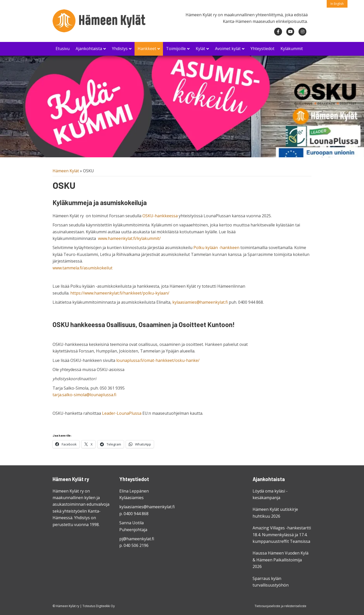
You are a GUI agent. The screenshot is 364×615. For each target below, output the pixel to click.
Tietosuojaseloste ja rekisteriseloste (280, 606)
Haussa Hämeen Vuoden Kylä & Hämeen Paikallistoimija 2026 (280, 560)
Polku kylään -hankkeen (216, 248)
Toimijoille (176, 49)
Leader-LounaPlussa (122, 413)
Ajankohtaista (89, 49)
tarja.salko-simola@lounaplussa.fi (84, 395)
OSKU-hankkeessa (160, 216)
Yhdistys (120, 49)
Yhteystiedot (262, 49)
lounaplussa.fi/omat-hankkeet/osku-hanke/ (158, 360)
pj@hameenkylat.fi (137, 539)
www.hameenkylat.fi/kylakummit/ (129, 238)
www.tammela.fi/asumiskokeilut (82, 268)
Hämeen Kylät (66, 171)
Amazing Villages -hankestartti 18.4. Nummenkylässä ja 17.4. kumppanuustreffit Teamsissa (282, 535)
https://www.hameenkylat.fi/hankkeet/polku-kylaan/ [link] (120, 293)
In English (337, 4)
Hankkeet (147, 49)
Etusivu (63, 49)
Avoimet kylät (228, 49)
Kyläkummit (292, 49)
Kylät (200, 49)
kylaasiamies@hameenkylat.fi (200, 302)
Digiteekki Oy (105, 606)
